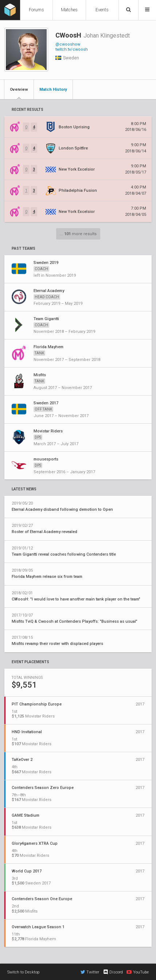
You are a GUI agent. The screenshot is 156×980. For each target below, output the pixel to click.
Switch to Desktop (23, 972)
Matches (69, 10)
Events (102, 10)
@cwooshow (68, 44)
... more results (78, 234)
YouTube (138, 972)
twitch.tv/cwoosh (72, 49)
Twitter (90, 972)
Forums (36, 10)
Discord (113, 972)
